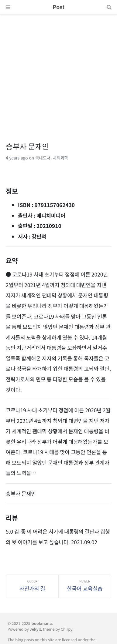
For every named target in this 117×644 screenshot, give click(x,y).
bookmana (42, 623)
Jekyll (35, 629)
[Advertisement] (58, 73)
